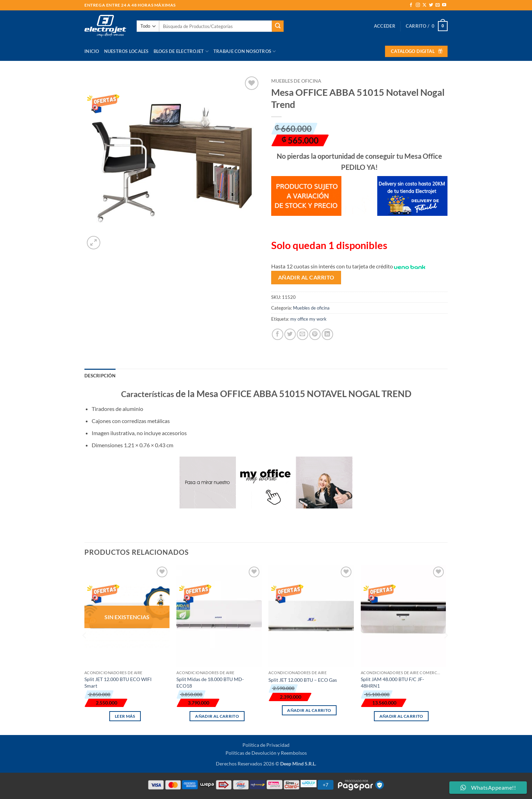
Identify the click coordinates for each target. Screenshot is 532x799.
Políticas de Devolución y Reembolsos (266, 753)
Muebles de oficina (296, 81)
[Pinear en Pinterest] (315, 334)
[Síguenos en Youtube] (444, 5)
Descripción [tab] (100, 376)
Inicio (92, 51)
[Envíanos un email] (438, 5)
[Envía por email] (302, 334)
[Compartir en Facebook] (278, 334)
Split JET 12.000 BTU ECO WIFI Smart (118, 682)
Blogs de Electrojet (181, 51)
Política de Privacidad (266, 745)
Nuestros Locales (126, 51)
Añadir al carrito (306, 277)
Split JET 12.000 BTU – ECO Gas (303, 680)
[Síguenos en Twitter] (431, 5)
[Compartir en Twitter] (290, 334)
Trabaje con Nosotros (245, 51)
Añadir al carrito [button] (217, 716)
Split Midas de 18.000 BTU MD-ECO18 (210, 682)
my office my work (308, 319)
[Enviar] (278, 26)
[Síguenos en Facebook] (411, 5)
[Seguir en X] (424, 5)
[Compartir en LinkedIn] (327, 334)
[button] (385, 26)
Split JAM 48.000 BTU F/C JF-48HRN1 (392, 682)
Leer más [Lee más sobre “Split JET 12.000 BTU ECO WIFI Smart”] (125, 716)
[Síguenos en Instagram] (418, 5)
